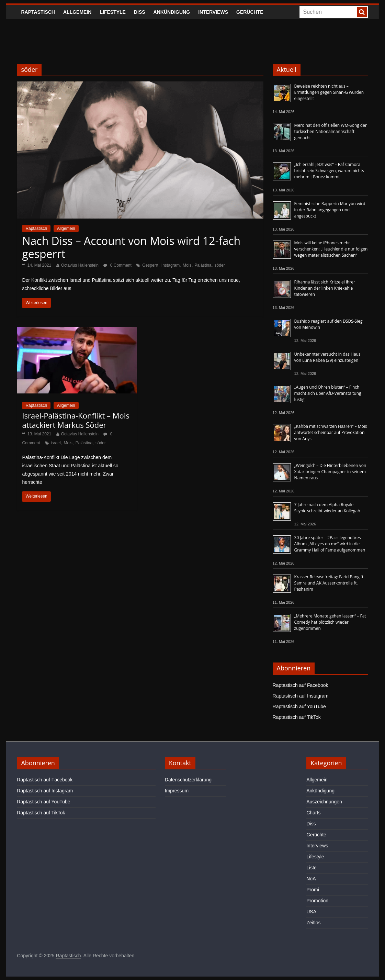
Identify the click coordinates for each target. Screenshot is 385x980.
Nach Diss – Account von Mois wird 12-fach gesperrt (131, 247)
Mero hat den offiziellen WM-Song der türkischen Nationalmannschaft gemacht (331, 131)
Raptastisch (38, 12)
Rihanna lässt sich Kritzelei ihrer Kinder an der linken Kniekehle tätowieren (325, 288)
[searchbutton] (362, 12)
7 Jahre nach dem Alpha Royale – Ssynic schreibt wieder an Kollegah (327, 508)
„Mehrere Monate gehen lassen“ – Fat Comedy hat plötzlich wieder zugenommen (330, 622)
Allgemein (77, 12)
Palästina (203, 265)
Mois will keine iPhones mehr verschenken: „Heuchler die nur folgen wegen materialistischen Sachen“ (331, 249)
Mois (187, 265)
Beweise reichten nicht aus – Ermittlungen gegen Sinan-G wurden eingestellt (329, 92)
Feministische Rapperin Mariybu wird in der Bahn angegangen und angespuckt (330, 210)
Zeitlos (313, 923)
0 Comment (117, 265)
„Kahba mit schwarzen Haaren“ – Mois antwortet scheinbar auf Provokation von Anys (331, 432)
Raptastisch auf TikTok (297, 717)
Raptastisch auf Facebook (301, 685)
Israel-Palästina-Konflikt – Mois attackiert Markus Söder (76, 420)
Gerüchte (250, 12)
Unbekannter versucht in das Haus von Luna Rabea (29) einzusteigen (327, 357)
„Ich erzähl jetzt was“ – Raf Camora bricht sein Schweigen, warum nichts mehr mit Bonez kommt (329, 171)
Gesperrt (150, 265)
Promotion (317, 901)
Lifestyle (112, 12)
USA (311, 912)
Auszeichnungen (324, 802)
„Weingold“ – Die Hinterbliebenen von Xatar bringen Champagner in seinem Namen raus (330, 472)
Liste (312, 868)
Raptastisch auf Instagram (301, 696)
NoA (311, 879)
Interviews (213, 12)
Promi (313, 890)
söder (220, 265)
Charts (313, 813)
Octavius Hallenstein (80, 265)
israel (56, 443)
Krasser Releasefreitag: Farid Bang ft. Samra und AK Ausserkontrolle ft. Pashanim (330, 583)
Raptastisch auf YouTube (299, 706)
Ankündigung (172, 12)
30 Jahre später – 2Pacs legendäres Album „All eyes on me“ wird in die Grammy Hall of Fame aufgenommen (330, 544)
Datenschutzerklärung (188, 780)
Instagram (171, 265)
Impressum (177, 791)
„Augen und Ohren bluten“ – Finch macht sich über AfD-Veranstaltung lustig (328, 393)
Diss (140, 12)
